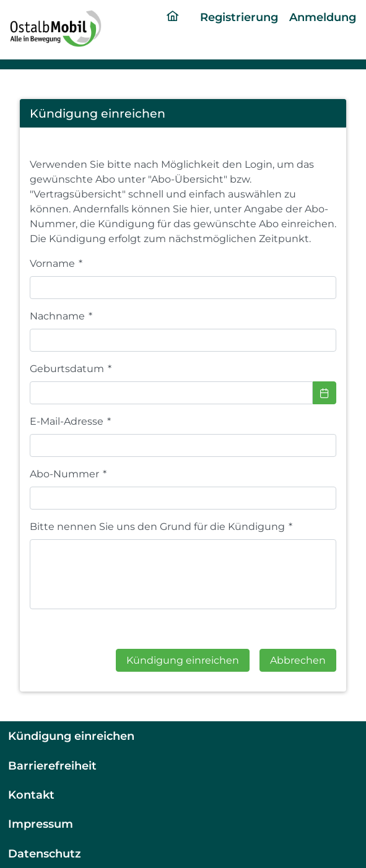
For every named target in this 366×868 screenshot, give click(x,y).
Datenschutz (45, 853)
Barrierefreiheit (52, 766)
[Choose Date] (325, 393)
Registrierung (239, 17)
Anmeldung (323, 17)
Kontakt (31, 795)
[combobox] (171, 393)
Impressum (41, 824)
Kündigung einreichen (71, 736)
